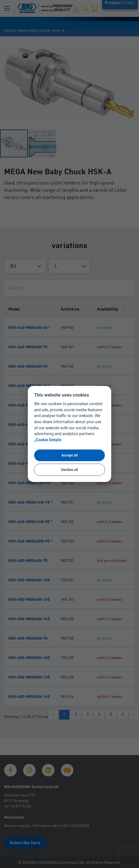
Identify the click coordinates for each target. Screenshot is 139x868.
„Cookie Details (48, 440)
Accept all (69, 455)
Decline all (70, 470)
